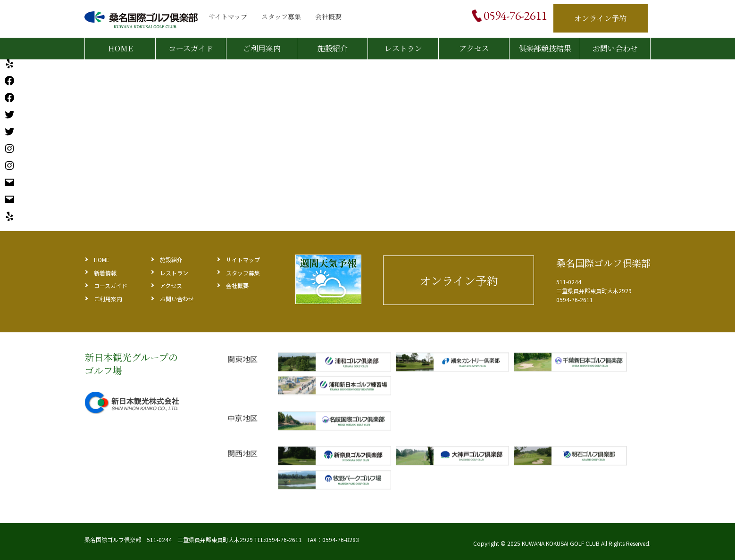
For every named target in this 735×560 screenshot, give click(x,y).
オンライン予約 (601, 18)
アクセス (474, 48)
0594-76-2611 (515, 16)
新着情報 (105, 273)
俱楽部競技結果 (545, 48)
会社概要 (328, 16)
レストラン (403, 48)
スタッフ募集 (281, 16)
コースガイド (191, 48)
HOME (120, 48)
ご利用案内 (262, 48)
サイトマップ (228, 16)
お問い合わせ (615, 48)
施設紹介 (333, 48)
